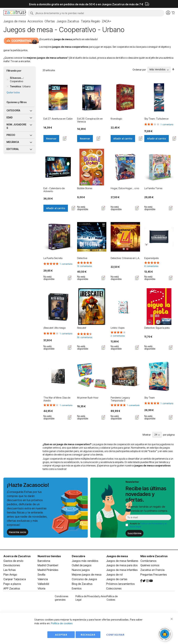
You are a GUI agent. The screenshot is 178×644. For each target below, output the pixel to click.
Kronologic (116, 119)
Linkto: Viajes (118, 328)
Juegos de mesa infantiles (122, 570)
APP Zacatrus (12, 588)
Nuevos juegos (81, 570)
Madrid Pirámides (48, 570)
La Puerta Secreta (53, 258)
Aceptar (61, 635)
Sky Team (150, 398)
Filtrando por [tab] (14, 71)
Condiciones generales (61, 598)
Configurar (116, 635)
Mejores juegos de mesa (87, 575)
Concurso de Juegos (84, 579)
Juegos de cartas (117, 579)
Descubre (78, 556)
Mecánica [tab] (13, 142)
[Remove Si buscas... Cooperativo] (8, 80)
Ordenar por (139, 69)
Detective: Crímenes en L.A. (125, 258)
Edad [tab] (10, 117)
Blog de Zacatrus (82, 584)
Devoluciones (12, 565)
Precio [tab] (11, 135)
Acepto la (148, 525)
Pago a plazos (12, 584)
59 (85, 337)
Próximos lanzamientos (120, 584)
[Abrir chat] (165, 635)
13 (84, 266)
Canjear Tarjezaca (15, 579)
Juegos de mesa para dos (122, 565)
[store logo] (15, 13)
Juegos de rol (114, 575)
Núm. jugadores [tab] (16, 126)
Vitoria (41, 588)
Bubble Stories (85, 188)
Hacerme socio (18, 532)
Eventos (77, 588)
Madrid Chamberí (48, 565)
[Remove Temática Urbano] (8, 86)
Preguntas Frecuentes (154, 575)
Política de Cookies (112, 598)
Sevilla (41, 575)
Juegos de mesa (117, 556)
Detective (82, 258)
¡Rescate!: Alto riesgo (55, 328)
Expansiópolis (151, 258)
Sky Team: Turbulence (156, 119)
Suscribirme (134, 533)
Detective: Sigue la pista (157, 328)
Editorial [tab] (13, 149)
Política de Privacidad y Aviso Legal (91, 598)
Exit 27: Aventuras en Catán (58, 119)
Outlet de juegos (82, 565)
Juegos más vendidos (85, 561)
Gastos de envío (13, 561)
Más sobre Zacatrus (154, 556)
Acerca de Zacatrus (17, 556)
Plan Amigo (10, 575)
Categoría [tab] (13, 110)
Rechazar (88, 635)
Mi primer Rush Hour (88, 398)
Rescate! (82, 328)
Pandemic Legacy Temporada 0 (120, 399)
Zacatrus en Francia (152, 570)
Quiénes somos (150, 565)
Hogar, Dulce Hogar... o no (125, 188)
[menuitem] (15, 21)
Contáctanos (148, 561)
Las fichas (10, 570)
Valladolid (43, 584)
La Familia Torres (153, 188)
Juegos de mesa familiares (122, 561)
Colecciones (114, 588)
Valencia (43, 579)
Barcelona (44, 561)
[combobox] (96, 13)
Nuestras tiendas (49, 556)
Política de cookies (62, 623)
